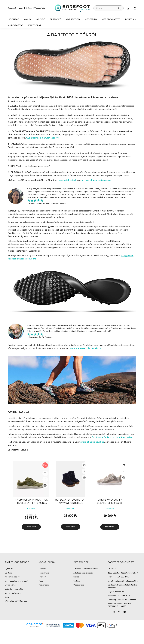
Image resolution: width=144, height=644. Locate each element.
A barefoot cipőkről (12, 577)
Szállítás (29, 8)
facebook (108, 612)
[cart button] (135, 8)
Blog (7, 597)
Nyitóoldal (9, 569)
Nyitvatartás (15, 25)
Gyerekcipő (73, 19)
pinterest (119, 612)
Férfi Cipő (56, 19)
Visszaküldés (40, 8)
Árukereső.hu (35, 627)
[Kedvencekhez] (45, 473)
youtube (125, 612)
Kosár (41, 581)
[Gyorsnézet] (45, 479)
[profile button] (128, 8)
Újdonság (13, 19)
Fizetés (21, 8)
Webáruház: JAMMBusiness (16, 601)
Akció (27, 19)
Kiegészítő (91, 19)
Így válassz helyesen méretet (16, 581)
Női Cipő (40, 19)
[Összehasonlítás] (45, 486)
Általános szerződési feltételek (86, 569)
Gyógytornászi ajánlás (14, 589)
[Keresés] (109, 8)
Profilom (43, 577)
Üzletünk (8, 573)
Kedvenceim (44, 585)
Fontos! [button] (130, 19)
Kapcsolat (12, 8)
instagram (114, 612)
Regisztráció (44, 573)
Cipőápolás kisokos (13, 593)
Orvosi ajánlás (11, 585)
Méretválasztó (111, 19)
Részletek (31, 527)
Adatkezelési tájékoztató (83, 573)
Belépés (42, 569)
